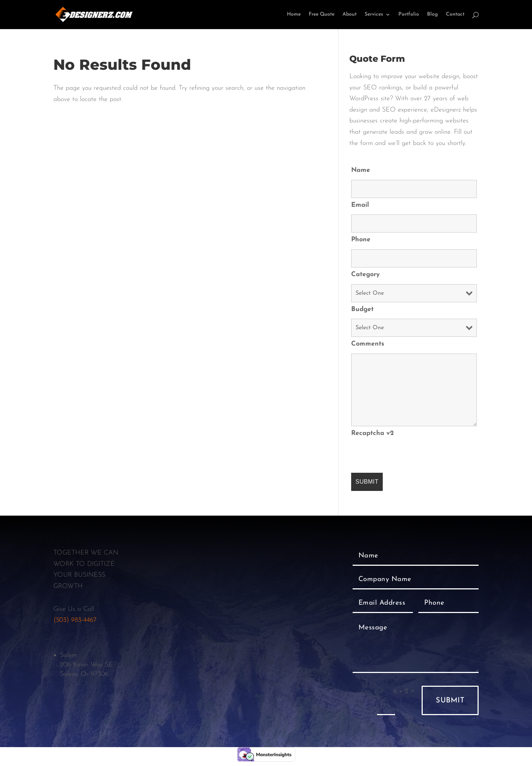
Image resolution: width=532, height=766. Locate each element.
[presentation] (406, 457)
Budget (362, 309)
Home (294, 15)
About (350, 15)
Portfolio (409, 15)
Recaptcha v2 (373, 433)
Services (374, 15)
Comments (368, 344)
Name (361, 170)
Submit (450, 701)
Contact (455, 15)
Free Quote (322, 15)
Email (360, 205)
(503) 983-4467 (75, 620)
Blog (432, 15)
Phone (361, 240)
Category (366, 275)
